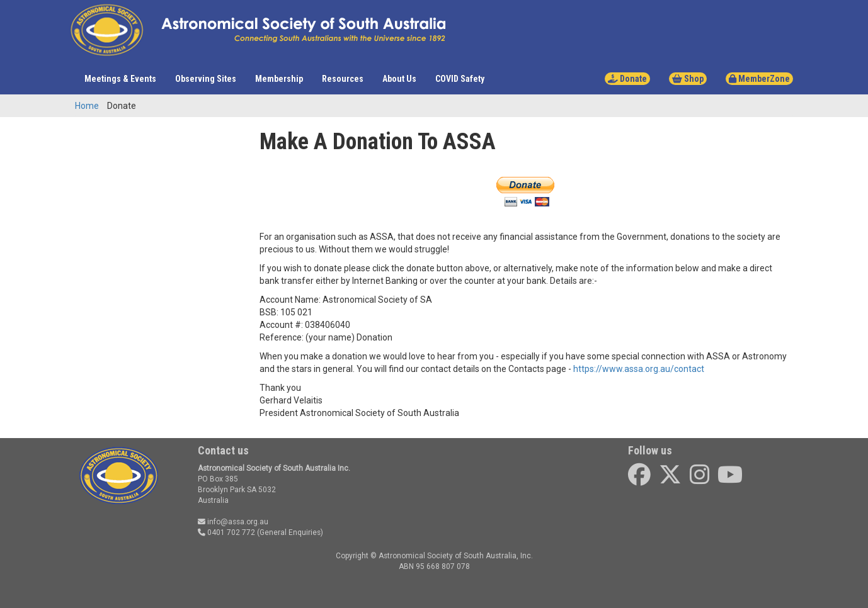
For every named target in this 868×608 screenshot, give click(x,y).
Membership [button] (279, 79)
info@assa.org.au (233, 522)
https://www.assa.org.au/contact (639, 369)
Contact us (223, 450)
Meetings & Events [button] (120, 79)
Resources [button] (343, 79)
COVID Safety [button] (460, 79)
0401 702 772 (226, 532)
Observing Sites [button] (206, 79)
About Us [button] (399, 79)
